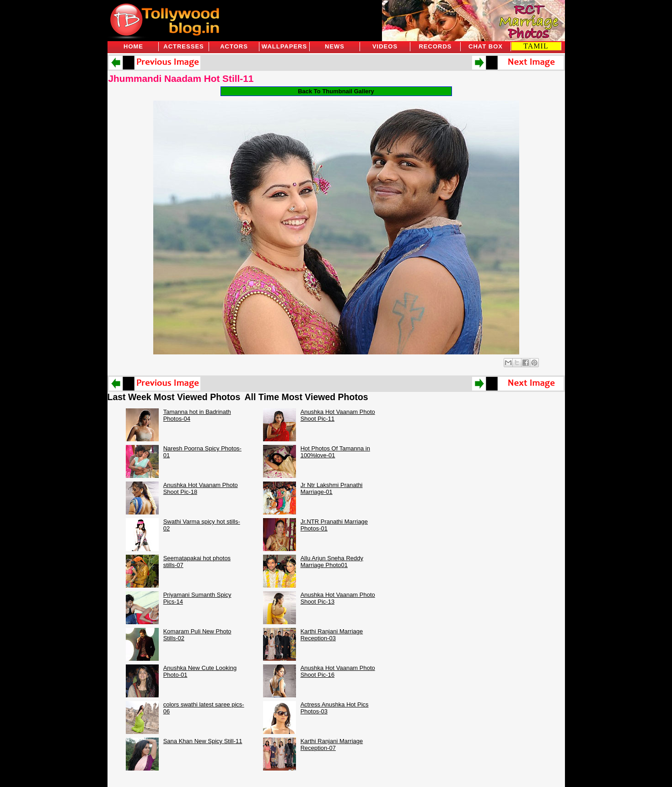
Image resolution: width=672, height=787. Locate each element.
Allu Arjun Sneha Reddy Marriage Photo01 (332, 562)
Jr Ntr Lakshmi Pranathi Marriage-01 (332, 488)
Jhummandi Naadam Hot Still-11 (181, 78)
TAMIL (536, 46)
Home (133, 46)
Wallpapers (284, 46)
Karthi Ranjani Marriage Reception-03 (332, 635)
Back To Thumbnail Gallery (336, 91)
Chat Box (486, 46)
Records (435, 46)
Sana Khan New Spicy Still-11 (203, 741)
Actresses (183, 46)
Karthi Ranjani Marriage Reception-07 (332, 744)
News (335, 46)
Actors (234, 46)
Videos (385, 46)
